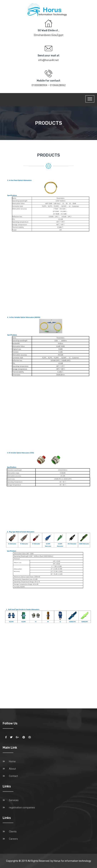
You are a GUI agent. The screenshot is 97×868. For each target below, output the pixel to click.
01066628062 (58, 85)
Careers (13, 839)
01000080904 (39, 85)
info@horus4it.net (48, 60)
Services (14, 800)
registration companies (22, 808)
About (12, 769)
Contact (13, 776)
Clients (13, 832)
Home (12, 761)
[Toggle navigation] (90, 99)
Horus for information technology (72, 861)
